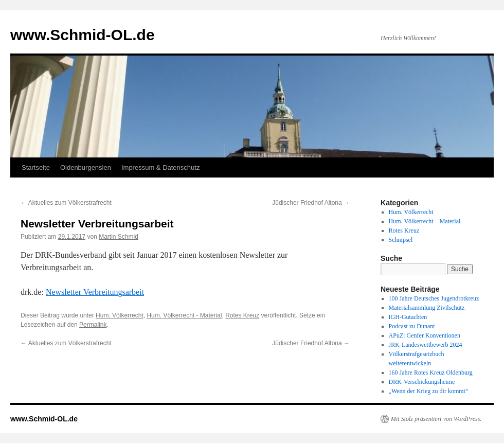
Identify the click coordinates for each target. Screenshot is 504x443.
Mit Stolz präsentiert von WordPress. (436, 419)
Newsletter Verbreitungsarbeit (95, 292)
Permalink (93, 325)
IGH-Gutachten (408, 317)
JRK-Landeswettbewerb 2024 (426, 345)
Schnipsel (401, 240)
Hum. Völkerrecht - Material (184, 315)
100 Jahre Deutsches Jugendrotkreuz (434, 298)
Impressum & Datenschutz (160, 167)
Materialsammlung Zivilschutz (427, 308)
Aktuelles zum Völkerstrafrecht (66, 203)
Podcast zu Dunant (412, 326)
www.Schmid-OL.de (83, 35)
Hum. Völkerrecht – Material (425, 221)
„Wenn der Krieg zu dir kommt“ (429, 391)
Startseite (36, 167)
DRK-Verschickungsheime (422, 382)
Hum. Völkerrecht (120, 315)
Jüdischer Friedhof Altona (311, 203)
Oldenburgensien (86, 167)
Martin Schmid (119, 237)
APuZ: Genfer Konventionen (425, 335)
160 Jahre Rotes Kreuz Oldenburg (431, 373)
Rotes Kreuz (242, 315)
